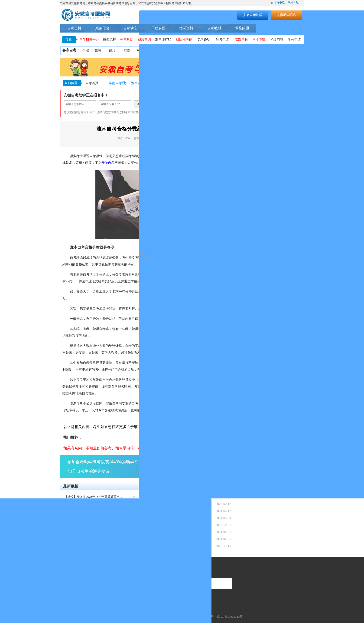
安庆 (171, 51)
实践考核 (241, 40)
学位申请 (294, 40)
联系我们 (68, 570)
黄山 (200, 51)
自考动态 (130, 28)
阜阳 (229, 51)
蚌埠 (112, 51)
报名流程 (109, 40)
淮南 (127, 51)
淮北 (156, 51)
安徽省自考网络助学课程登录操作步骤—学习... (182, 539)
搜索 (204, 15)
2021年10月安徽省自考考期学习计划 (175, 532)
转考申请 (222, 40)
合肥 (86, 51)
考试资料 (186, 28)
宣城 (285, 51)
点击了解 (217, 466)
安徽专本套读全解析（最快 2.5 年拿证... (91, 518)
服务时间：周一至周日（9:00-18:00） (86, 579)
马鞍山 (142, 51)
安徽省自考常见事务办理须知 (170, 525)
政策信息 (102, 28)
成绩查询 (144, 40)
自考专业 (268, 28)
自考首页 (74, 28)
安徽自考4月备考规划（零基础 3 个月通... (93, 525)
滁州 (214, 51)
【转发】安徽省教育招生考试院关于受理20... (95, 504)
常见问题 (242, 28)
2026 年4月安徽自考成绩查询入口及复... (92, 532)
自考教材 (214, 28)
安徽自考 (108, 163)
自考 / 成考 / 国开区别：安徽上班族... (89, 511)
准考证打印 (163, 40)
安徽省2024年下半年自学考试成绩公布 (176, 546)
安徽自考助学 (253, 15)
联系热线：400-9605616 (77, 585)
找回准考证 (184, 40)
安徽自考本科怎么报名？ (167, 511)
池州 (298, 51)
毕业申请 (259, 40)
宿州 (256, 51)
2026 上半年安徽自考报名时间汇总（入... (92, 546)
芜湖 (98, 51)
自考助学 (292, 28)
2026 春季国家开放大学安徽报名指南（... (92, 539)
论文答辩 (277, 40)
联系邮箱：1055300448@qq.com (83, 592)
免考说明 (204, 40)
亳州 (243, 51)
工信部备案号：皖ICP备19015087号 (219, 617)
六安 (271, 51)
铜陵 (185, 51)
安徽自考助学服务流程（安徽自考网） (176, 518)
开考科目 (127, 40)
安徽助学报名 (286, 15)
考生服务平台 (89, 40)
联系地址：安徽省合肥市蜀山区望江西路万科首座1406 (97, 598)
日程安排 (158, 28)
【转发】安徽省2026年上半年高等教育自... (93, 497)
